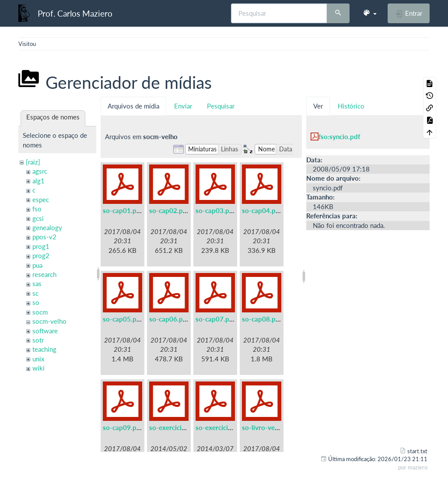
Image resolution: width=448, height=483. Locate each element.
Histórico (351, 106)
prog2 (41, 255)
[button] (370, 13)
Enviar (183, 106)
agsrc (40, 171)
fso (37, 209)
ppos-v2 (44, 237)
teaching (44, 349)
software (45, 331)
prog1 (41, 246)
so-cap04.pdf (262, 210)
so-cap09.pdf (123, 427)
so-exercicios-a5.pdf (180, 427)
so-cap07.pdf (215, 319)
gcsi (38, 218)
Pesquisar (221, 106)
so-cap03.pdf (215, 210)
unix (38, 359)
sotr (38, 340)
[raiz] (33, 162)
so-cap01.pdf (123, 210)
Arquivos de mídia (133, 106)
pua (37, 265)
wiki (38, 368)
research (44, 274)
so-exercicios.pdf (221, 427)
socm (40, 312)
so (36, 302)
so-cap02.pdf (169, 210)
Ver (318, 106)
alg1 (38, 181)
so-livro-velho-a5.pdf (274, 427)
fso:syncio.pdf (339, 136)
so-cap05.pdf (123, 319)
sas (37, 283)
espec (41, 199)
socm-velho (49, 321)
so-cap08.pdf (262, 319)
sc (35, 293)
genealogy (47, 227)
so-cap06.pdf (169, 319)
